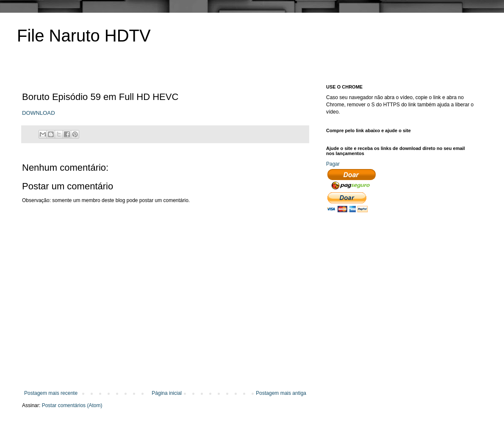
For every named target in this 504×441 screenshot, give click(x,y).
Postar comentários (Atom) (72, 405)
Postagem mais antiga (281, 393)
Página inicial (167, 393)
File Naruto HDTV (84, 36)
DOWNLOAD (39, 113)
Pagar (333, 164)
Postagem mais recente (51, 393)
